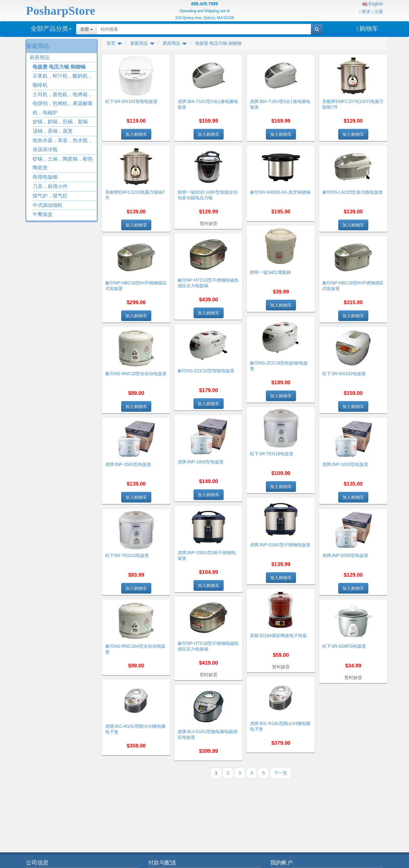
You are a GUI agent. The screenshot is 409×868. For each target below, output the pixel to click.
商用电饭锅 (45, 177)
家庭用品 (38, 46)
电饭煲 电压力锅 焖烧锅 (59, 67)
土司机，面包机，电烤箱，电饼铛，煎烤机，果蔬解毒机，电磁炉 (63, 103)
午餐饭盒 (43, 214)
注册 (377, 12)
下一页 (281, 773)
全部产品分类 (51, 28)
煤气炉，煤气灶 (50, 196)
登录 (365, 12)
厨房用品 (39, 57)
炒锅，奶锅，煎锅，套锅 (60, 122)
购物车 (367, 28)
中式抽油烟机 (48, 205)
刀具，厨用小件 (50, 186)
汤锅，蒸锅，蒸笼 (53, 131)
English (373, 4)
